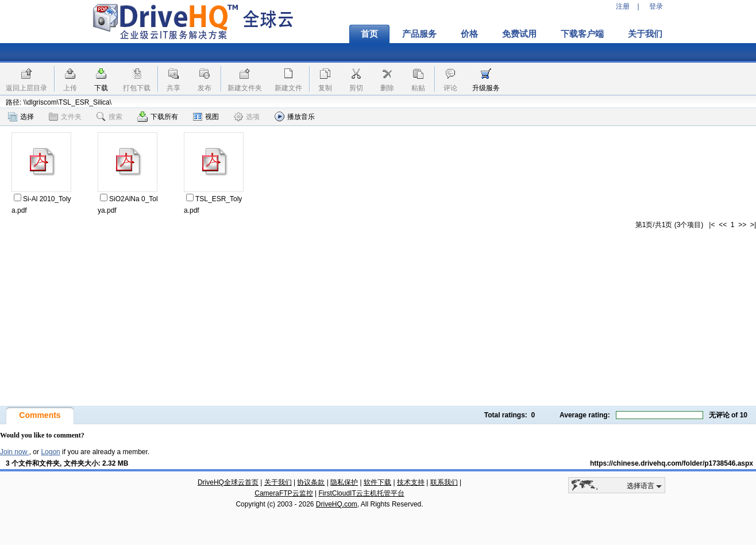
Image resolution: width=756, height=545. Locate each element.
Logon (50, 452)
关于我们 (645, 34)
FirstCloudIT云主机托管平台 (361, 493)
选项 (247, 117)
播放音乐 (295, 116)
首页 (369, 34)
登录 (656, 6)
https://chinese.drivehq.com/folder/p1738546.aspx (672, 463)
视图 (206, 117)
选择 (21, 117)
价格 (469, 34)
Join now (15, 452)
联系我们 (444, 482)
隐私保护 (344, 482)
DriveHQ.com (337, 504)
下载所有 (158, 117)
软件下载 (377, 482)
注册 (623, 6)
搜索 (109, 117)
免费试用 (519, 34)
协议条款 (311, 482)
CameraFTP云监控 (283, 493)
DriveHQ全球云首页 (228, 482)
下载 (101, 88)
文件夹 (65, 117)
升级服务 (486, 88)
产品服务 (419, 34)
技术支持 (411, 482)
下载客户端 (582, 34)
